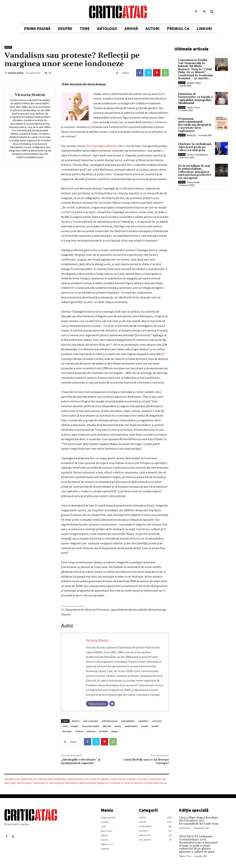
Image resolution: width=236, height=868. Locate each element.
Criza (65, 726)
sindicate (91, 731)
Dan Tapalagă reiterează (102, 146)
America (76, 721)
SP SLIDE (103, 731)
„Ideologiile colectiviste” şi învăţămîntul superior (81, 761)
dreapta (74, 726)
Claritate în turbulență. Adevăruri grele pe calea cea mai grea (195, 147)
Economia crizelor (90, 726)
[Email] (112, 704)
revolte (155, 726)
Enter (8, 47)
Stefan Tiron (193, 108)
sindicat (79, 731)
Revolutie (67, 731)
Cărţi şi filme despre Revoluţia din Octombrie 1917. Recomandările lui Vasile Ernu (199, 821)
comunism (157, 721)
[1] (162, 354)
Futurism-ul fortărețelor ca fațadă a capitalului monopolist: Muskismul (195, 99)
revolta (144, 726)
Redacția (191, 135)
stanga (114, 731)
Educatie (107, 726)
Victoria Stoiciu (16, 73)
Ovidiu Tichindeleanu (197, 155)
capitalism (143, 721)
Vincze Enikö (193, 182)
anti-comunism (90, 721)
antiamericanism (109, 721)
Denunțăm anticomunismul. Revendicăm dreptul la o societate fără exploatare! (195, 125)
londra (118, 726)
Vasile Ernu (185, 828)
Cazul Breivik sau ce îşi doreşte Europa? (146, 761)
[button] (212, 12)
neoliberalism (131, 726)
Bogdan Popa (194, 83)
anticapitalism (128, 721)
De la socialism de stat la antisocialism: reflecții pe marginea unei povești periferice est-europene (195, 172)
